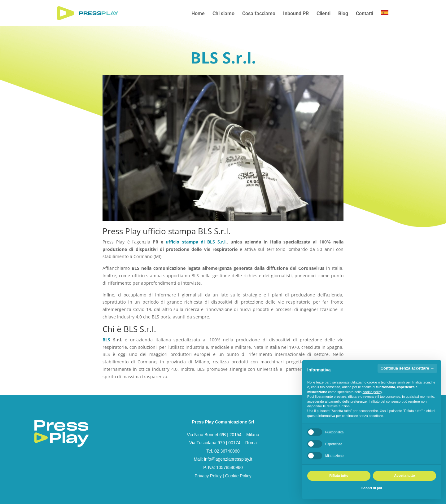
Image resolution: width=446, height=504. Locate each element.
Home (198, 14)
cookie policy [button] (372, 392)
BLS (106, 340)
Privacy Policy (208, 476)
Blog (343, 14)
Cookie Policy (238, 476)
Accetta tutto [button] (404, 476)
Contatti (365, 14)
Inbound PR (296, 14)
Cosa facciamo (259, 14)
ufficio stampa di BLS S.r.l (196, 242)
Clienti (324, 14)
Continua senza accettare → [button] (407, 368)
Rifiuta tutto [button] (339, 476)
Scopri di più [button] (372, 488)
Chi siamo (223, 14)
